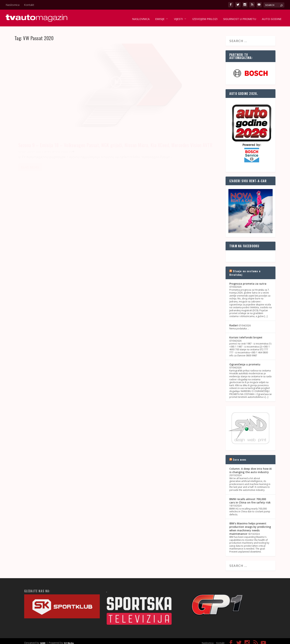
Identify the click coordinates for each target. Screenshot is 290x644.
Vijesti (178, 17)
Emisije (160, 17)
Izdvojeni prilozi (205, 17)
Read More (30, 141)
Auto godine (272, 17)
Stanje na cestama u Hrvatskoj (245, 269)
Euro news (240, 456)
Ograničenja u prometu (245, 361)
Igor (24, 120)
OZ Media (69, 639)
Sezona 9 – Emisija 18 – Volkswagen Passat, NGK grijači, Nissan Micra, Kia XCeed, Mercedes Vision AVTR (64, 108)
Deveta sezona (52, 120)
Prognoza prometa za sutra (248, 280)
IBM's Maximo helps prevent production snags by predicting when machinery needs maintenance (250, 525)
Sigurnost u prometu (240, 17)
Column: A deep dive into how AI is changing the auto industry (251, 467)
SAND (43, 639)
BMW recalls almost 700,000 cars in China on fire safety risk (250, 497)
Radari (234, 322)
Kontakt (29, 5)
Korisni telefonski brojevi (246, 334)
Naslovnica (13, 5)
